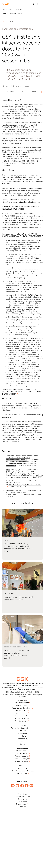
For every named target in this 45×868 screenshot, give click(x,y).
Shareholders (21, 751)
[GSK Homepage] (5, 4)
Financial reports (21, 756)
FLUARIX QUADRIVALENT (13, 392)
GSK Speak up (21, 774)
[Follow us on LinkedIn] (13, 786)
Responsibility (22, 739)
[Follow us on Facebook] (27, 786)
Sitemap (23, 807)
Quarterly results (21, 753)
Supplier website (21, 721)
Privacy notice (21, 804)
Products (22, 736)
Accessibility (22, 794)
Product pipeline (21, 761)
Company (23, 731)
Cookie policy (22, 802)
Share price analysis (21, 759)
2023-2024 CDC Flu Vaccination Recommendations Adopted (18, 459)
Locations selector (23, 705)
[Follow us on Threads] (22, 786)
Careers (23, 744)
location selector (33, 685)
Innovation (22, 733)
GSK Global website (21, 703)
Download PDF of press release (20, 92)
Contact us (22, 768)
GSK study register (21, 716)
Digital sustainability (22, 797)
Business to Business (22, 719)
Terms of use (23, 799)
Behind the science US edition (22, 728)
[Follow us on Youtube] (31, 786)
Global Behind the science (21, 708)
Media (22, 741)
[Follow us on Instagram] (17, 786)
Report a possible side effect (23, 771)
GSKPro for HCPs (21, 711)
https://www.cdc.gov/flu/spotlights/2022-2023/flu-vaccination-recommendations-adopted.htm (22, 464)
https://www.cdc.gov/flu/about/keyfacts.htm (21, 202)
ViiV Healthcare (21, 713)
